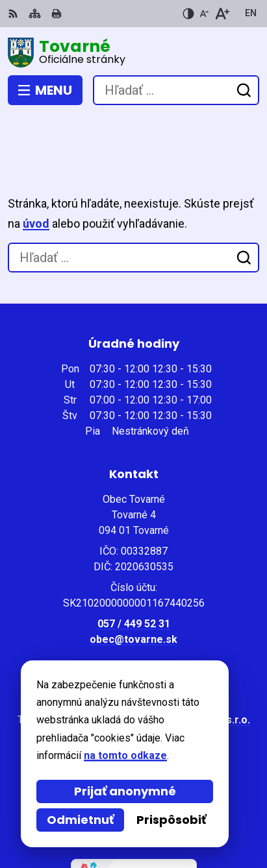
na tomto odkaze (125, 755)
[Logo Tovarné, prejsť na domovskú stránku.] (133, 53)
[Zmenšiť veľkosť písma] (204, 14)
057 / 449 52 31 (134, 576)
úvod (36, 176)
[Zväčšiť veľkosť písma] (222, 14)
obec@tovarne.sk (133, 592)
